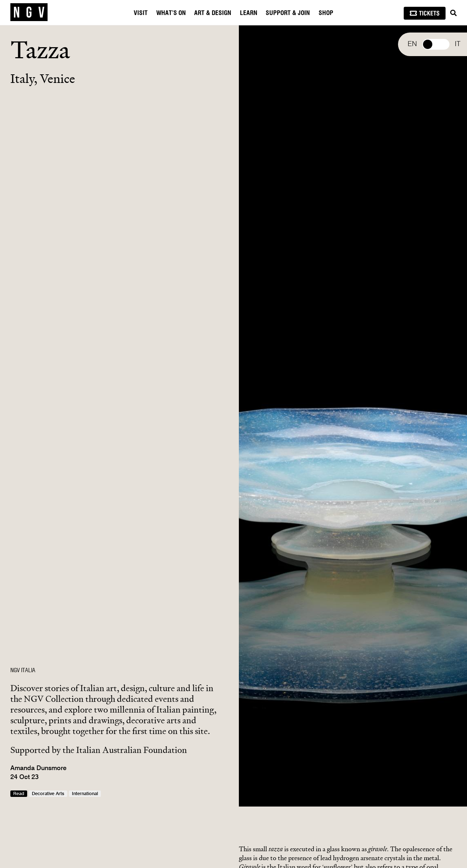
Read (19, 794)
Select (436, 44)
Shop (326, 13)
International (85, 794)
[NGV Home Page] (29, 13)
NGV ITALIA (23, 670)
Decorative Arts (48, 794)
